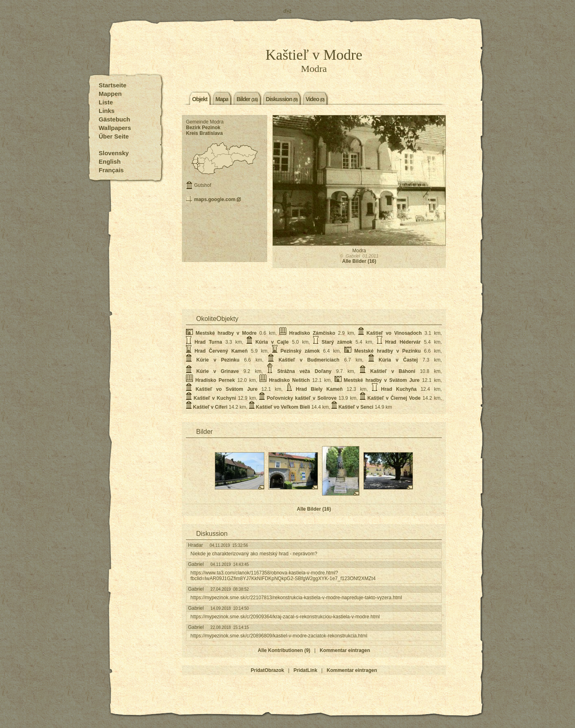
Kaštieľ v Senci (356, 407)
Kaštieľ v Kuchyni (215, 398)
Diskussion (282, 99)
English (110, 161)
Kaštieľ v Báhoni (393, 371)
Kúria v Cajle (272, 342)
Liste (106, 102)
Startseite (112, 85)
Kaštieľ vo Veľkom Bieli (283, 407)
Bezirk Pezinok (203, 128)
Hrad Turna (208, 342)
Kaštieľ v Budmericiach (309, 360)
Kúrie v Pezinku (218, 360)
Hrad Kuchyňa (399, 389)
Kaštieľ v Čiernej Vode (394, 398)
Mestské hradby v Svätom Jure (382, 380)
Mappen (110, 94)
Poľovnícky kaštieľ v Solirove (302, 398)
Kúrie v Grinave (217, 371)
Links (107, 111)
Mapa (222, 99)
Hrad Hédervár (403, 342)
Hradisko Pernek (215, 380)
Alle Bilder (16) (359, 261)
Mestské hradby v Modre (226, 333)
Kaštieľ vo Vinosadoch (394, 333)
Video (315, 99)
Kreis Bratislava (204, 133)
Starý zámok (337, 342)
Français (111, 170)
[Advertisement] (225, 233)
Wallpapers (115, 128)
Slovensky (114, 153)
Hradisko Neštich (289, 380)
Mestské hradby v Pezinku (388, 351)
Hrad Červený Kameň (221, 351)
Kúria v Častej (398, 360)
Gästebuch (115, 119)
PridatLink (306, 670)
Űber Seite (114, 136)
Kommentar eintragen (345, 650)
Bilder (247, 99)
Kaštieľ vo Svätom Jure (227, 389)
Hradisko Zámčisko (312, 333)
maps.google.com (215, 199)
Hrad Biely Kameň (319, 389)
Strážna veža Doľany (304, 371)
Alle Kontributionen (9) (284, 650)
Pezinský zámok (300, 351)
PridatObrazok (268, 670)
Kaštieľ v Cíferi (210, 407)
